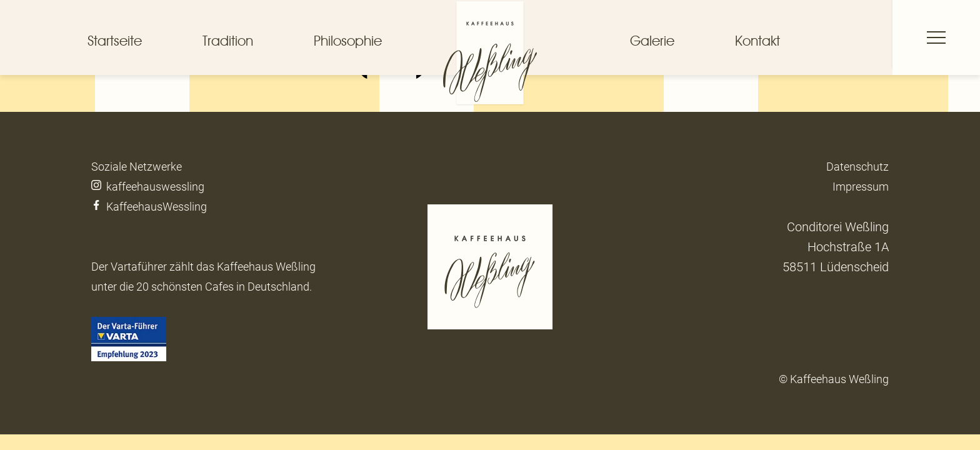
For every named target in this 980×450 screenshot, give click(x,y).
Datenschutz (857, 167)
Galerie (652, 41)
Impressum (861, 187)
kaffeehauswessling (148, 187)
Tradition (228, 41)
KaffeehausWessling (150, 207)
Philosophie (348, 41)
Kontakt (757, 41)
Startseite (115, 41)
